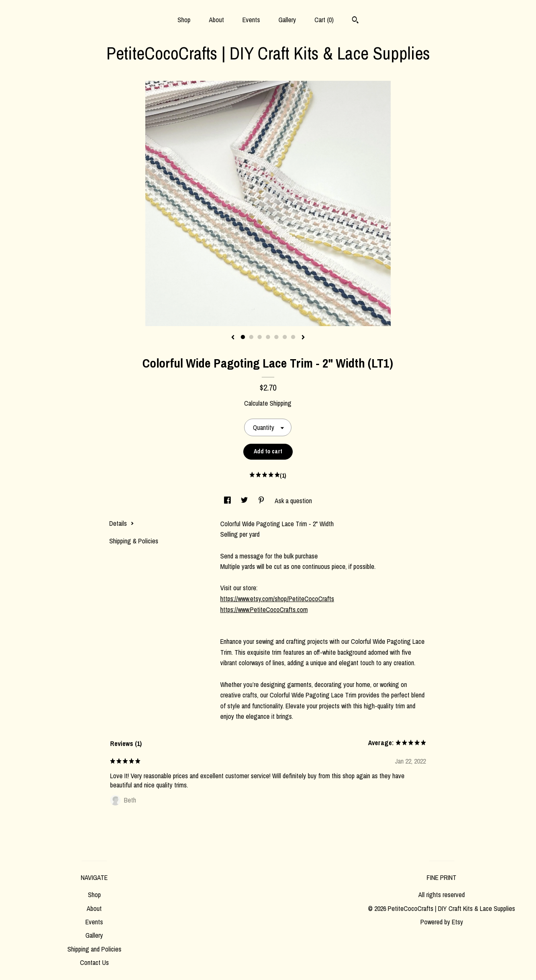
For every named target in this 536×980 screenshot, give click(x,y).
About (216, 20)
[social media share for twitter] (245, 501)
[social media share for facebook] (228, 501)
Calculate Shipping (268, 403)
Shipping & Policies (134, 541)
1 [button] (243, 337)
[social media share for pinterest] (262, 501)
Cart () (324, 20)
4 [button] (268, 337)
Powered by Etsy (442, 922)
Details (122, 523)
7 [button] (293, 337)
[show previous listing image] (233, 338)
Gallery (287, 20)
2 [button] (251, 337)
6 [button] (285, 337)
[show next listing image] (303, 338)
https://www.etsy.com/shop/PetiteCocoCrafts (277, 599)
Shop (184, 20)
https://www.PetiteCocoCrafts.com (264, 610)
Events (251, 20)
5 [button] (276, 337)
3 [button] (260, 337)
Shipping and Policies (94, 949)
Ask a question (293, 501)
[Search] (355, 21)
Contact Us (94, 962)
